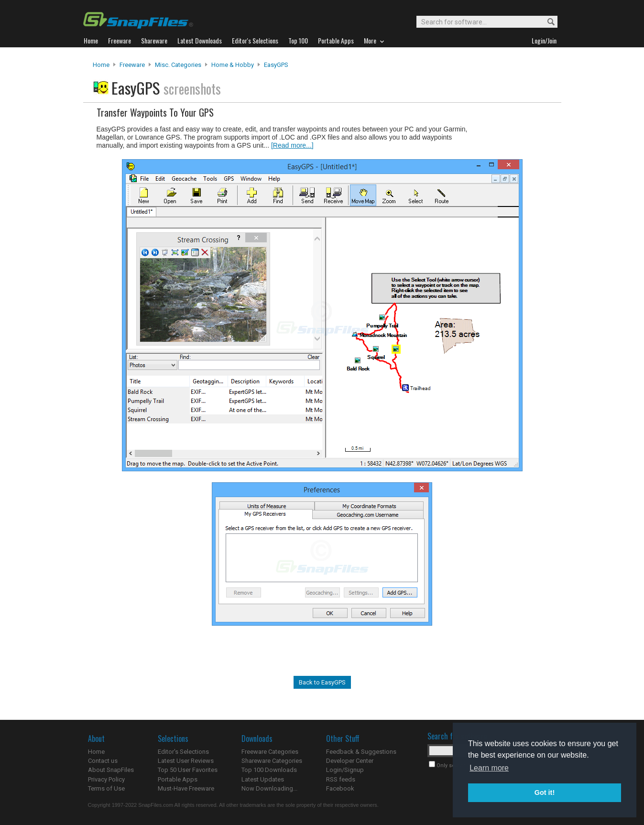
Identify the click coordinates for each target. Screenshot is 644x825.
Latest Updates (263, 779)
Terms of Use (106, 788)
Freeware (132, 65)
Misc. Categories (178, 65)
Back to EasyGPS (322, 682)
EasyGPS (276, 65)
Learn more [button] (489, 768)
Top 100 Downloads (269, 770)
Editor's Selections (183, 752)
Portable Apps (178, 779)
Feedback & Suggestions (361, 752)
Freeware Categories (270, 752)
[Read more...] (292, 145)
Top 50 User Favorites (188, 770)
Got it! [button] (545, 792)
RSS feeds (341, 779)
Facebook (340, 788)
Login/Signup (345, 770)
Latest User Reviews (186, 761)
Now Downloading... (269, 788)
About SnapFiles (111, 770)
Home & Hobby (233, 65)
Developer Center (350, 761)
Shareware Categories (272, 761)
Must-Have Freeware (186, 788)
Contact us (103, 761)
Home (101, 65)
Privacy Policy (106, 779)
